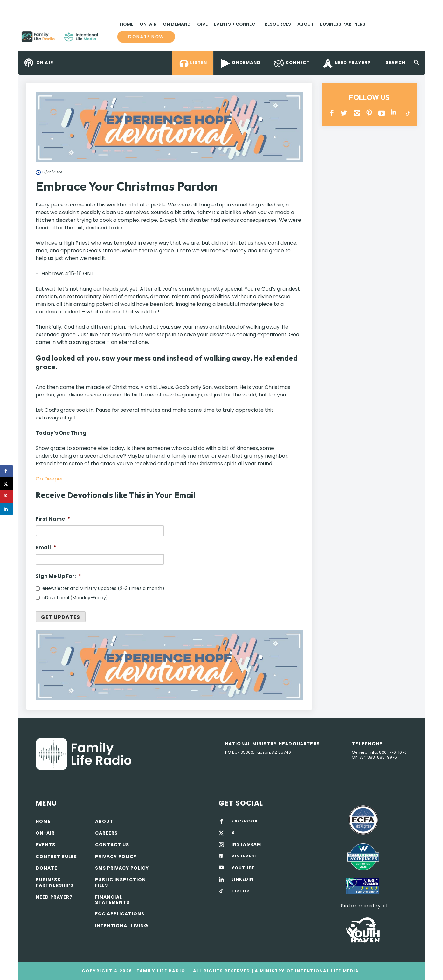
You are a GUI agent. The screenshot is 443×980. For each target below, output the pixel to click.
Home (127, 24)
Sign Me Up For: (58, 576)
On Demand (177, 24)
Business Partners (343, 24)
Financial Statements (112, 900)
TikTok (407, 113)
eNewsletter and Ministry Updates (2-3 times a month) (103, 588)
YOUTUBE (382, 113)
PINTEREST (369, 113)
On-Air (148, 24)
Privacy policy (116, 857)
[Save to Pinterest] (6, 496)
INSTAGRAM (357, 113)
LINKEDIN (395, 113)
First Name (53, 519)
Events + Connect (236, 24)
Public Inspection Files (121, 882)
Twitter (344, 113)
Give (202, 24)
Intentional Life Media (326, 971)
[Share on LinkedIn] (6, 509)
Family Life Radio (107, 39)
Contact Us (112, 845)
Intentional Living (122, 926)
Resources (278, 24)
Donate (46, 868)
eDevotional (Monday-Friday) (75, 598)
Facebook (332, 113)
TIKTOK (241, 891)
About (305, 24)
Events (45, 845)
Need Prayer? (54, 897)
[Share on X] (6, 484)
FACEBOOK (245, 821)
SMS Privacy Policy (122, 868)
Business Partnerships (55, 882)
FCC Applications (120, 914)
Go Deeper (49, 479)
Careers (106, 833)
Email (46, 548)
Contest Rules (56, 857)
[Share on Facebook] (6, 471)
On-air (45, 833)
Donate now (146, 37)
